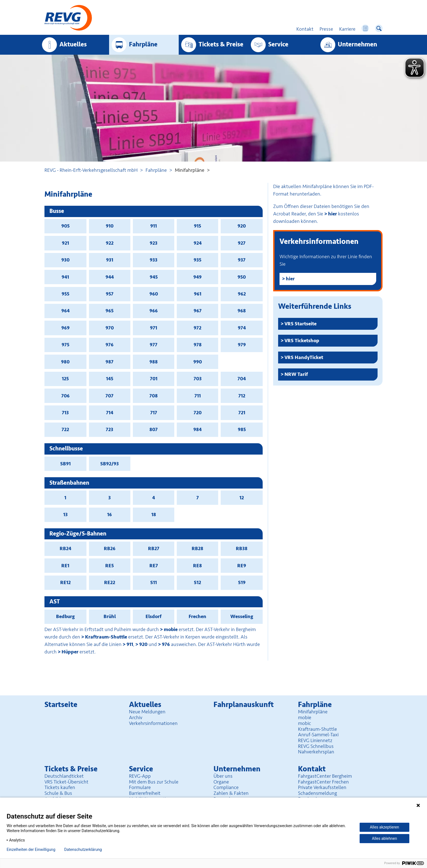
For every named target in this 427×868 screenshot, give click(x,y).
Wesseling (242, 616)
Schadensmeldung (317, 793)
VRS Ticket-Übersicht (66, 782)
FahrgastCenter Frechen (323, 782)
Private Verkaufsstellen (322, 787)
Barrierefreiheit (145, 793)
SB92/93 (110, 464)
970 (110, 328)
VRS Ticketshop (302, 341)
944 (110, 277)
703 (198, 379)
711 (198, 396)
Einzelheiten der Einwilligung (31, 849)
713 (65, 413)
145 (110, 379)
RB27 (154, 548)
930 (65, 260)
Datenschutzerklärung (83, 849)
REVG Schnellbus (316, 746)
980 (65, 362)
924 (198, 243)
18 (154, 515)
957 (110, 294)
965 (110, 311)
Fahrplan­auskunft (244, 705)
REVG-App (140, 776)
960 (154, 294)
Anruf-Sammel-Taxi (318, 735)
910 (110, 226)
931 (110, 260)
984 (197, 429)
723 (110, 429)
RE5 (110, 566)
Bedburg (65, 616)
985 (242, 429)
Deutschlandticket (64, 776)
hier (333, 214)
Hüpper (70, 652)
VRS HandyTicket (304, 357)
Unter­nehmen (357, 44)
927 (242, 243)
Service (278, 44)
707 (110, 396)
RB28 (197, 548)
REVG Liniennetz (315, 740)
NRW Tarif (296, 374)
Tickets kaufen (60, 787)
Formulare (140, 787)
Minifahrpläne (313, 712)
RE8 (197, 566)
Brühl (110, 616)
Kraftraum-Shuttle (106, 637)
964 (65, 311)
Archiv (136, 717)
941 (65, 277)
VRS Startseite (301, 324)
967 (198, 311)
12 (242, 498)
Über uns (223, 776)
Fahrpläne (156, 170)
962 (242, 294)
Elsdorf (154, 616)
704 (242, 379)
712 (242, 396)
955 (65, 294)
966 (154, 311)
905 (65, 226)
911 (154, 226)
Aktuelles (73, 44)
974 (242, 328)
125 (65, 379)
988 (154, 362)
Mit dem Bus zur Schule (154, 782)
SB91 (65, 464)
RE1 (65, 566)
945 (154, 277)
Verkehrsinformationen (153, 723)
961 (198, 294)
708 (154, 396)
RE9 (242, 566)
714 (110, 413)
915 (197, 226)
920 (242, 226)
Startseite (61, 705)
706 (65, 396)
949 (197, 277)
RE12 (65, 582)
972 (197, 328)
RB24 (65, 548)
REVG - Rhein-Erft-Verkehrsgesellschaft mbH (91, 170)
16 (110, 515)
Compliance (226, 787)
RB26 (110, 548)
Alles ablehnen (385, 838)
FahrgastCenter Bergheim (325, 776)
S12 (197, 582)
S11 (154, 582)
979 (242, 345)
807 (154, 429)
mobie (171, 629)
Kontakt (312, 769)
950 (242, 277)
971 (154, 328)
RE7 (154, 566)
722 (65, 429)
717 (154, 413)
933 (154, 260)
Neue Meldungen (147, 712)
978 (198, 345)
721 (242, 413)
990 (198, 362)
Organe (221, 782)
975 (65, 345)
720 (198, 413)
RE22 (110, 582)
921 (65, 243)
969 (65, 328)
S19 (242, 582)
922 (110, 243)
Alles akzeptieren (384, 827)
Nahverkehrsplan (316, 752)
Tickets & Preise (221, 44)
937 (242, 260)
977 (154, 345)
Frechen (197, 616)
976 (110, 345)
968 (242, 311)
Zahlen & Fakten (231, 793)
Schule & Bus (58, 793)
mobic (305, 723)
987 (110, 362)
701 (154, 379)
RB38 (242, 548)
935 (197, 260)
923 (154, 243)
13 (65, 515)
